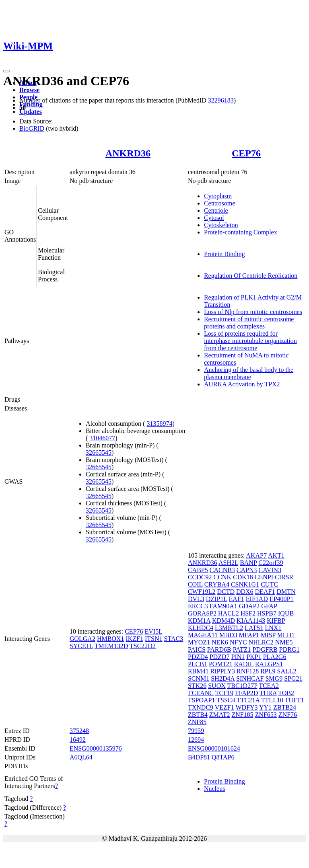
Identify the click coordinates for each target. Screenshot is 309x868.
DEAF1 (265, 592)
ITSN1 (154, 639)
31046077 (102, 438)
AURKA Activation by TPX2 (242, 384)
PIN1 (238, 657)
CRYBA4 (217, 584)
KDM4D (224, 621)
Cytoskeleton (221, 225)
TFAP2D (247, 693)
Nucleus (214, 789)
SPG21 (293, 678)
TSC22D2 (143, 646)
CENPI (264, 577)
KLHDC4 (201, 628)
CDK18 (243, 577)
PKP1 (254, 657)
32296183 (221, 100)
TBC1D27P (242, 686)
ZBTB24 (285, 707)
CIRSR (284, 577)
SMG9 (274, 678)
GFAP (269, 606)
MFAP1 (249, 635)
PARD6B (219, 649)
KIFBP (276, 621)
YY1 (265, 707)
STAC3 (174, 639)
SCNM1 (199, 678)
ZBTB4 (198, 715)
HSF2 (248, 613)
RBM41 (198, 671)
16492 (78, 740)
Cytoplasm (218, 196)
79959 (196, 731)
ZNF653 (266, 715)
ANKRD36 (128, 153)
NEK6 (220, 642)
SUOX (217, 686)
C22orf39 (271, 563)
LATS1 (254, 628)
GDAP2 (249, 606)
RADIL (244, 664)
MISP (268, 635)
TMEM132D (111, 646)
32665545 (99, 452)
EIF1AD (257, 599)
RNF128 (248, 671)
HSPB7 (267, 613)
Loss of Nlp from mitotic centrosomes (253, 312)
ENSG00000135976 (96, 748)
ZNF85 (197, 722)
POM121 (221, 664)
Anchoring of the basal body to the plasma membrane (249, 373)
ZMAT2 (220, 715)
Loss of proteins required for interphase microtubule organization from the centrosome (250, 341)
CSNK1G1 (245, 584)
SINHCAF (250, 678)
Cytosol (214, 218)
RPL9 (268, 671)
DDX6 (245, 592)
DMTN (286, 592)
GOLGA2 (82, 639)
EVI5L (154, 631)
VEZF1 (225, 707)
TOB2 (286, 693)
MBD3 (228, 635)
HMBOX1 (111, 639)
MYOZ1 (199, 642)
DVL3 (196, 599)
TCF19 (224, 693)
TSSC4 (226, 700)
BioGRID (32, 128)
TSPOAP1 (202, 700)
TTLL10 (272, 700)
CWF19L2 (202, 592)
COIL (195, 584)
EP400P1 (282, 599)
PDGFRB (265, 649)
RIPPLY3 (223, 671)
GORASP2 (202, 613)
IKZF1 (134, 639)
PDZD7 (220, 657)
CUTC (269, 584)
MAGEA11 (203, 635)
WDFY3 (246, 707)
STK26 (197, 686)
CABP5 (198, 570)
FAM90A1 (224, 606)
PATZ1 (242, 649)
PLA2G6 (275, 657)
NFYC (238, 642)
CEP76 (246, 153)
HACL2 (229, 613)
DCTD (226, 592)
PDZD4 (198, 657)
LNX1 (273, 628)
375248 (79, 731)
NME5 (284, 642)
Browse (29, 90)
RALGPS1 (269, 664)
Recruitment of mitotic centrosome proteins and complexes (249, 323)
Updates (31, 112)
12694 (196, 740)
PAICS (197, 649)
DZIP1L (217, 599)
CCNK (222, 577)
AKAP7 (256, 555)
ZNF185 (242, 715)
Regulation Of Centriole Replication (251, 276)
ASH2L (228, 563)
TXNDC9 (201, 707)
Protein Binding (225, 254)
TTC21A (248, 700)
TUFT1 (295, 700)
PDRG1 (289, 649)
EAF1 (237, 599)
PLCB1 (198, 664)
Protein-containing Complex (241, 232)
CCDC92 (200, 577)
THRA (268, 693)
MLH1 (286, 635)
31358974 (159, 424)
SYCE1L (81, 646)
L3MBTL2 (229, 628)
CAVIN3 (270, 570)
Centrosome (219, 203)
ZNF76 (288, 715)
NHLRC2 (261, 642)
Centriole (216, 210)
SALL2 (287, 671)
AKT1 (276, 555)
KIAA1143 (251, 621)
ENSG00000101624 (214, 748)
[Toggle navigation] (6, 71)
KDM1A (199, 621)
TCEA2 (269, 686)
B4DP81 (199, 757)
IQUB (286, 613)
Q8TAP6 (223, 757)
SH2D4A (223, 678)
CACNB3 (222, 570)
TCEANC (201, 693)
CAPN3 (247, 570)
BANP (248, 563)
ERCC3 (198, 606)
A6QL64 (81, 757)
